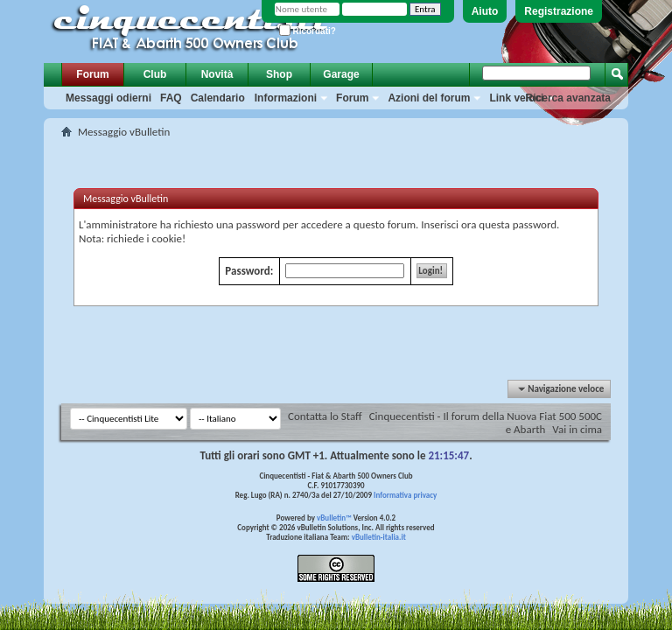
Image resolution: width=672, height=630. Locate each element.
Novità (217, 74)
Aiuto (485, 11)
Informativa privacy (405, 495)
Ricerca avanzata (568, 98)
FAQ (171, 98)
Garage (341, 74)
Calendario (218, 98)
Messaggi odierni (108, 98)
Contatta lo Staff (325, 416)
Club (155, 74)
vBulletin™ (334, 518)
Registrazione (559, 11)
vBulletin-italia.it (379, 537)
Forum (92, 74)
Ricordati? (308, 31)
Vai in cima (577, 429)
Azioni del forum (429, 98)
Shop (279, 74)
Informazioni (286, 98)
